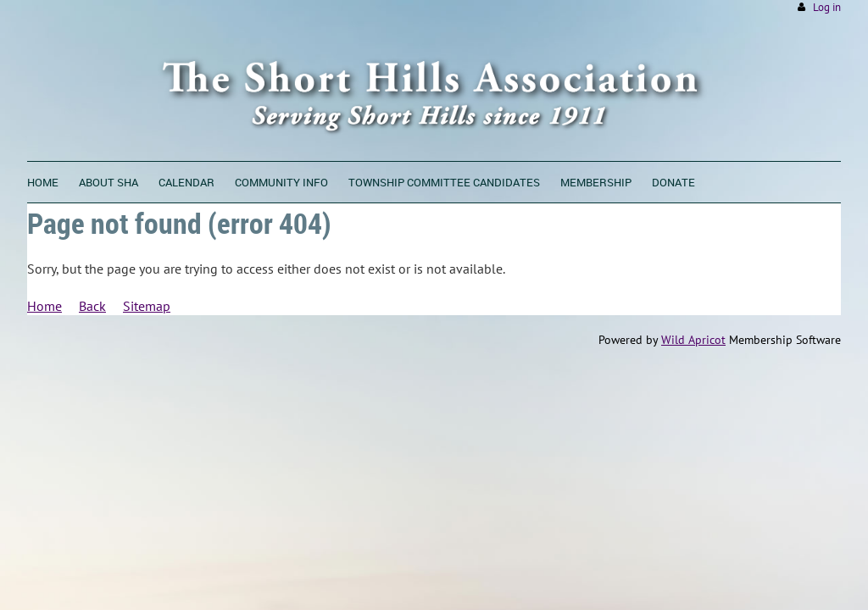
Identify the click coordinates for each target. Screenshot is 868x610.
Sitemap (147, 306)
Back (92, 306)
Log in (827, 7)
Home (45, 306)
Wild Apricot (693, 340)
